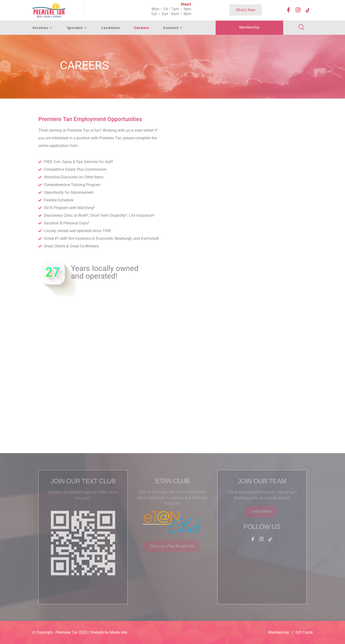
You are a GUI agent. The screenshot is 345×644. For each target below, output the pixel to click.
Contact (173, 28)
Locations (111, 28)
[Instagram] (298, 11)
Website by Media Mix (109, 632)
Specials (77, 28)
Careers (141, 28)
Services (43, 28)
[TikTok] (308, 11)
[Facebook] (288, 11)
